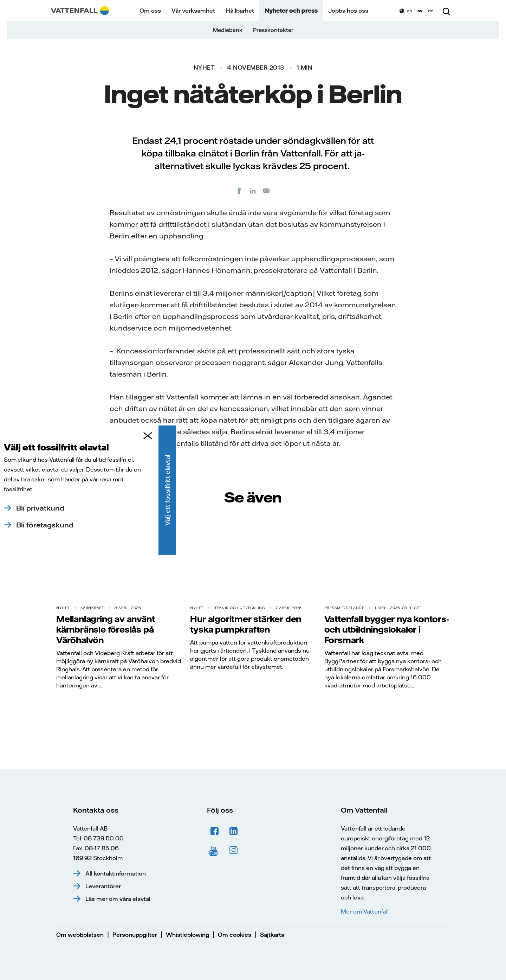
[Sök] (446, 11)
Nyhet (204, 68)
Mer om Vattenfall (365, 911)
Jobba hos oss (348, 11)
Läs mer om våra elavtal (118, 899)
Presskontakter (273, 30)
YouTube (215, 850)
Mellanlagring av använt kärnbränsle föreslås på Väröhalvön (105, 629)
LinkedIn (234, 831)
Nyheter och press (291, 11)
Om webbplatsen (80, 935)
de (431, 11)
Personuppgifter (135, 935)
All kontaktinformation (116, 873)
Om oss (150, 11)
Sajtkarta (272, 935)
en (410, 11)
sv (420, 11)
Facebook (215, 831)
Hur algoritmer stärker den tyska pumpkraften (246, 624)
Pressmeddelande (344, 608)
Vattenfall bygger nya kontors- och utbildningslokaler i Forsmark (387, 629)
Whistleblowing (187, 935)
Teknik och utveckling (240, 608)
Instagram (234, 850)
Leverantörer (103, 886)
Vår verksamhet (193, 11)
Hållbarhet (240, 11)
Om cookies (235, 935)
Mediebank (228, 30)
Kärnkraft (92, 608)
